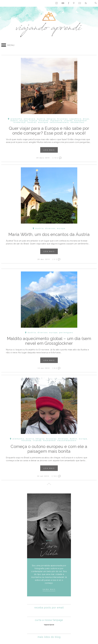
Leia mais (49, 150)
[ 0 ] (55, 368)
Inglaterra (56, 121)
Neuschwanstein (59, 122)
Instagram (57, 3)
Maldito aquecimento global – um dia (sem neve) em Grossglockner (49, 341)
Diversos (50, 229)
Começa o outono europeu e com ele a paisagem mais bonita (49, 449)
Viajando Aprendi (49, 625)
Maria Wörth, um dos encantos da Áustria (49, 234)
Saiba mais (49, 589)
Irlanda (68, 121)
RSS (86, 3)
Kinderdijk (20, 122)
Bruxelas (63, 119)
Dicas (86, 119)
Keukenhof (81, 121)
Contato (80, 3)
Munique (43, 122)
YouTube (63, 3)
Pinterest (74, 3)
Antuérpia (30, 119)
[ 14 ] (55, 476)
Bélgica (51, 119)
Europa (24, 121)
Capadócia (75, 119)
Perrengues (66, 333)
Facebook (69, 3)
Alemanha (16, 119)
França (33, 121)
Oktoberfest (77, 122)
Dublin (14, 121)
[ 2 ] (55, 259)
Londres (32, 122)
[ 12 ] (56, 158)
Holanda (44, 121)
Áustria (41, 119)
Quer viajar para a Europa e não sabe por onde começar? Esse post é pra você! (49, 131)
